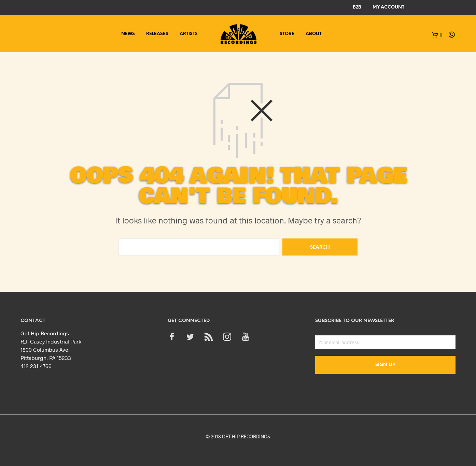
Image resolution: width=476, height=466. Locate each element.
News (128, 34)
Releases (157, 34)
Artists (189, 34)
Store (287, 34)
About (314, 34)
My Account (388, 7)
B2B (357, 7)
